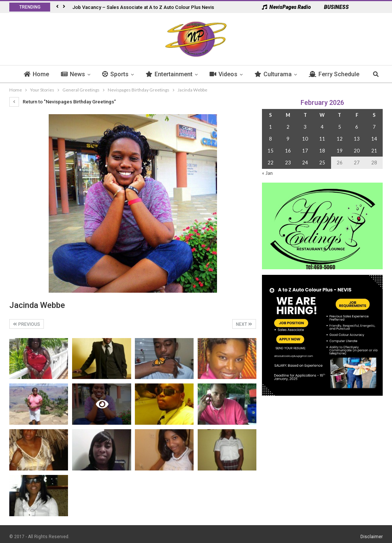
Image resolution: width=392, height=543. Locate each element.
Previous (27, 324)
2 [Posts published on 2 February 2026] (288, 127)
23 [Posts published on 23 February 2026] (288, 163)
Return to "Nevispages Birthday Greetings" (63, 102)
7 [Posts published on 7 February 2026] (374, 127)
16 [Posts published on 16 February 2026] (288, 151)
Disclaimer (372, 537)
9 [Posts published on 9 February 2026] (288, 139)
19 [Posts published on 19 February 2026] (340, 151)
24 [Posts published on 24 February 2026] (305, 163)
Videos (239, 74)
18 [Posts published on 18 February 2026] (322, 151)
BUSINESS (333, 7)
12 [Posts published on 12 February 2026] (340, 139)
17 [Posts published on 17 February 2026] (305, 151)
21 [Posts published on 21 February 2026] (374, 151)
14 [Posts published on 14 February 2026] (374, 139)
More (332, 74)
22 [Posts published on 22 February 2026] (270, 163)
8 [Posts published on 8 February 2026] (270, 139)
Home (52, 74)
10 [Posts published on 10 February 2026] (305, 139)
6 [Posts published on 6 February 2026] (357, 127)
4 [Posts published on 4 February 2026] (322, 127)
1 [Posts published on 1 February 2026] (270, 127)
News (89, 74)
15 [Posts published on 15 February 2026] (270, 151)
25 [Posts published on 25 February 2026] (322, 163)
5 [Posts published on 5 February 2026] (340, 127)
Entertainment (185, 74)
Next (244, 324)
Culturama (289, 74)
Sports (131, 74)
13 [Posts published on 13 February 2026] (357, 139)
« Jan (267, 173)
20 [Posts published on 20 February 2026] (357, 151)
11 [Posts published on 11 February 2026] (322, 139)
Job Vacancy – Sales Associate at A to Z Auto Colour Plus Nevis (143, 7)
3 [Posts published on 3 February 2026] (305, 127)
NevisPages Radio (286, 7)
